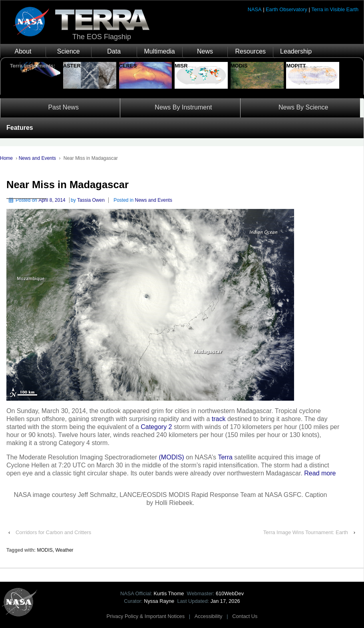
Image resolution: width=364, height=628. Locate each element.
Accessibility (209, 616)
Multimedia (159, 51)
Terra (225, 457)
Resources (251, 51)
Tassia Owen (91, 200)
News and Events (37, 158)
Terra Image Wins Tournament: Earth (306, 532)
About (23, 51)
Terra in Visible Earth (335, 9)
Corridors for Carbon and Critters (53, 532)
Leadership (296, 51)
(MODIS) (172, 457)
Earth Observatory (286, 9)
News (205, 51)
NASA (255, 9)
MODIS (45, 550)
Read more (320, 473)
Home (6, 158)
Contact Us (245, 616)
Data (114, 51)
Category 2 (156, 427)
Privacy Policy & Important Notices (146, 616)
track (219, 419)
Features (20, 128)
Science (69, 51)
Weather (64, 550)
